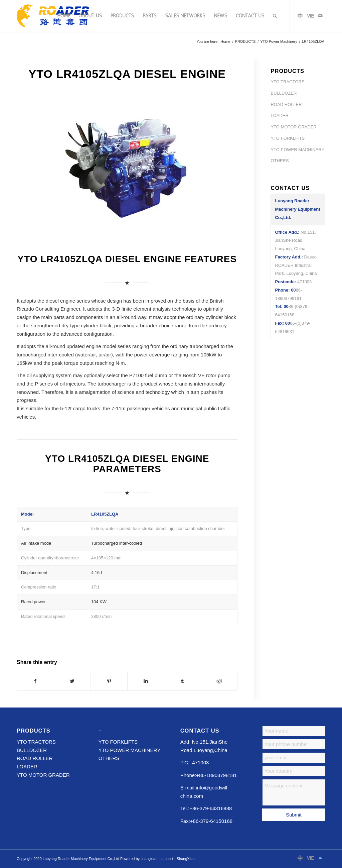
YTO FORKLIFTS (288, 138)
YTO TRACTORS (287, 82)
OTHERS (280, 161)
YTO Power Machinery (279, 41)
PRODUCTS (245, 41)
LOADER (279, 116)
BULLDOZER (284, 93)
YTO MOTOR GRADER (293, 127)
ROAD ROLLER (286, 104)
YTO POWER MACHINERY (297, 150)
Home (225, 41)
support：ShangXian (178, 859)
